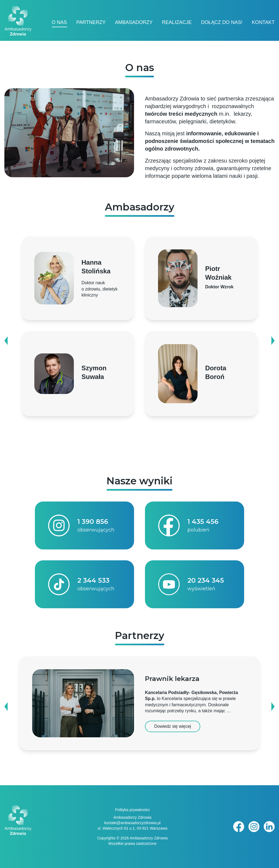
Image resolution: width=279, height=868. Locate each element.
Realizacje (177, 22)
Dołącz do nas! (222, 22)
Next (272, 341)
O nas (59, 22)
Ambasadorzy (134, 22)
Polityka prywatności (133, 810)
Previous (7, 341)
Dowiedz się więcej (173, 726)
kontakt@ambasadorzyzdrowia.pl (132, 823)
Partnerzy (91, 22)
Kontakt (263, 22)
